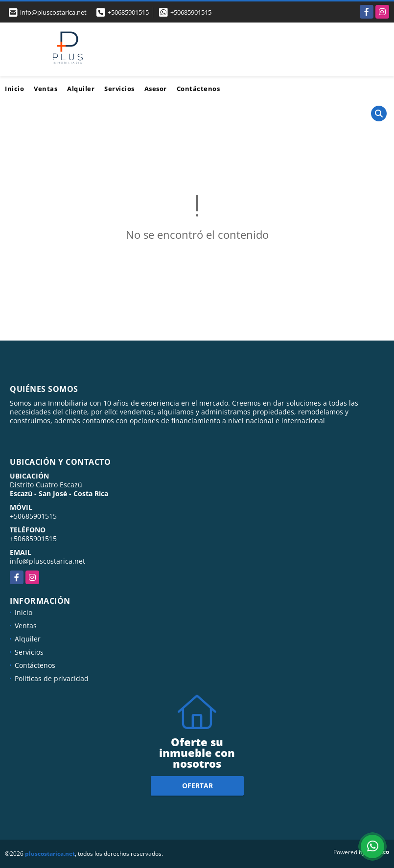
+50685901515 (128, 12)
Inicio (14, 89)
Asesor (156, 89)
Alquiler (81, 89)
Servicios (119, 89)
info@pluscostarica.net (47, 561)
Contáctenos (198, 89)
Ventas (46, 89)
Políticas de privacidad (52, 678)
